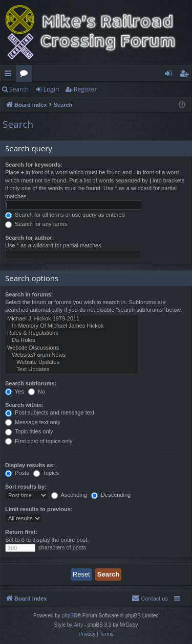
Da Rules (72, 340)
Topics (46, 473)
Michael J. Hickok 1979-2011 (72, 319)
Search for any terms (36, 224)
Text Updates (72, 370)
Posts (17, 473)
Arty (78, 625)
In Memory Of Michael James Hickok (72, 326)
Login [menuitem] (170, 75)
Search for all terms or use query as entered (65, 215)
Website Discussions (72, 348)
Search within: (24, 405)
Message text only (33, 422)
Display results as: (30, 465)
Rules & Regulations (72, 333)
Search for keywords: (34, 165)
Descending (111, 495)
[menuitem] (150, 599)
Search (19, 89)
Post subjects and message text (50, 412)
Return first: (21, 532)
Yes (15, 392)
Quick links (10, 75)
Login (51, 89)
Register (85, 89)
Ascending (69, 495)
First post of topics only (39, 441)
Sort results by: (26, 487)
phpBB (70, 616)
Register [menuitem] (186, 75)
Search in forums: (29, 294)
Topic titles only (29, 431)
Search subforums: (31, 383)
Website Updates (72, 362)
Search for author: (29, 238)
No (37, 392)
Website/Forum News (72, 355)
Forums (26, 75)
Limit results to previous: (39, 509)
